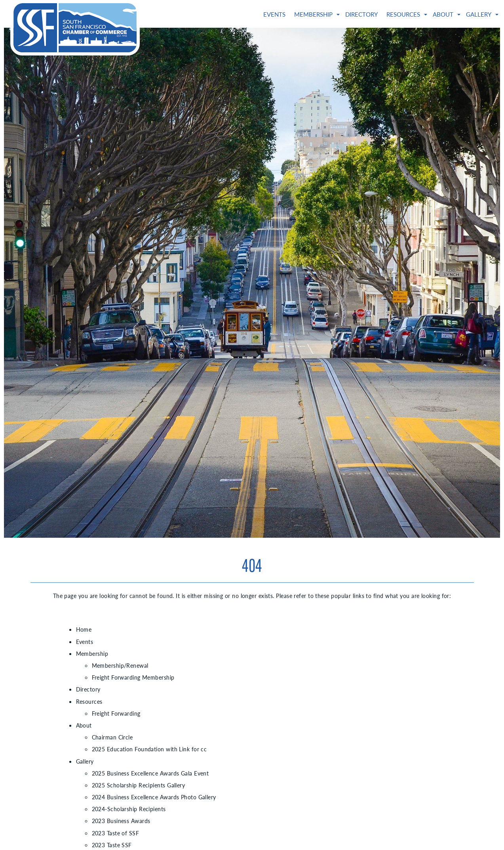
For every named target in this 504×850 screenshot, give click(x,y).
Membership (313, 14)
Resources (403, 14)
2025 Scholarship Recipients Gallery (139, 785)
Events (274, 14)
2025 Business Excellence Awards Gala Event (150, 773)
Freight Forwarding (116, 713)
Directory (361, 14)
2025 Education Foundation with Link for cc (149, 749)
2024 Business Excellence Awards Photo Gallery (154, 797)
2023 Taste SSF (112, 845)
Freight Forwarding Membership (133, 677)
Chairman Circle (112, 737)
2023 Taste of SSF (116, 833)
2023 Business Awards (121, 821)
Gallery (479, 14)
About (443, 14)
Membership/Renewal (120, 665)
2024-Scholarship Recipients (129, 809)
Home (84, 629)
